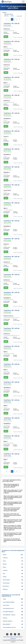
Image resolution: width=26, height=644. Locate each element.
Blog (8, 637)
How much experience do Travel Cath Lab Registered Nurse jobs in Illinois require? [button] (13, 534)
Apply (6, 37)
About (5, 637)
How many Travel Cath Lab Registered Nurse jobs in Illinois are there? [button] (12, 515)
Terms (12, 637)
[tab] (13, 486)
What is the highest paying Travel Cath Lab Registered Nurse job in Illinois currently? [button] (13, 497)
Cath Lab (6, 16)
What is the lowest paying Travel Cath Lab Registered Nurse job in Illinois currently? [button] (13, 503)
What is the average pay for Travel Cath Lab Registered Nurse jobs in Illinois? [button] (11, 486)
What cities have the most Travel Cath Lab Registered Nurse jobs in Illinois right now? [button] (13, 521)
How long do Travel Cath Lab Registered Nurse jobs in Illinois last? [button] (12, 540)
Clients (20, 637)
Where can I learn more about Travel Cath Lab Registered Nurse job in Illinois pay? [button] (12, 509)
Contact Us (13, 638)
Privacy (16, 637)
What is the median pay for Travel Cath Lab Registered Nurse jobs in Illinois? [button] (13, 492)
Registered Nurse (9, 14)
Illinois (12, 16)
